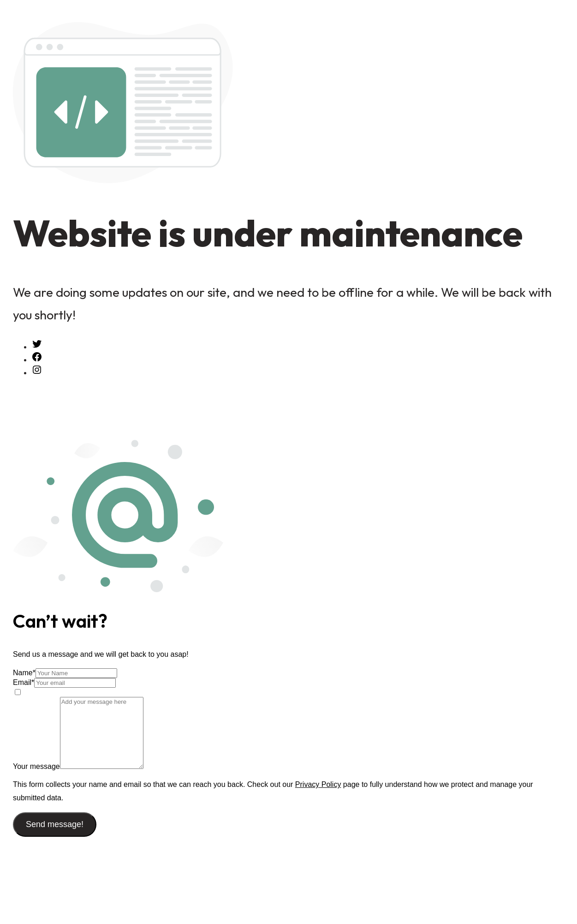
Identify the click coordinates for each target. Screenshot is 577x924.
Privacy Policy (318, 784)
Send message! (55, 824)
